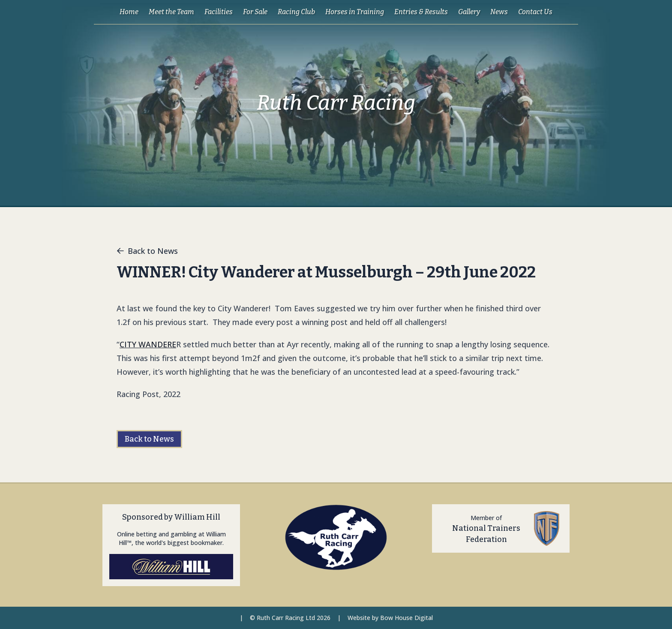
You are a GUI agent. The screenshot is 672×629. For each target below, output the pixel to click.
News (499, 12)
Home (129, 12)
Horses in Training (355, 12)
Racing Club (296, 12)
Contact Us (535, 12)
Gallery (469, 12)
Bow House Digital (406, 618)
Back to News (147, 251)
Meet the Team (171, 12)
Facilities (219, 12)
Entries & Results (421, 12)
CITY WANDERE (148, 344)
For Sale (255, 12)
